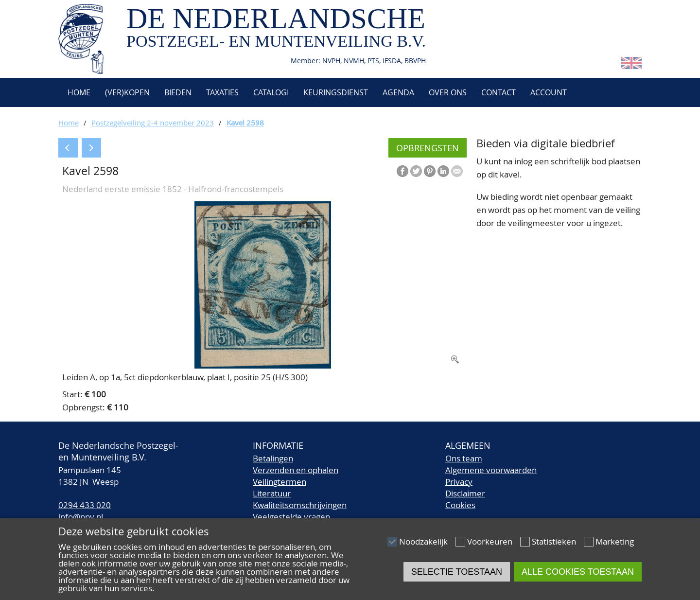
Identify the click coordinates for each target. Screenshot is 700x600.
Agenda (398, 92)
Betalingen (273, 458)
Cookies (460, 505)
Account (549, 92)
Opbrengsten (428, 148)
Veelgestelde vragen (291, 517)
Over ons (448, 92)
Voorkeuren (490, 541)
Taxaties (222, 92)
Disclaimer (465, 493)
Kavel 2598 (245, 123)
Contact (499, 92)
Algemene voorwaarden (491, 470)
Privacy (459, 482)
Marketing (615, 541)
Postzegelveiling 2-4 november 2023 (153, 123)
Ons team (464, 458)
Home (78, 92)
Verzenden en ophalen (296, 470)
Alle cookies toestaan (578, 572)
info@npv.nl (81, 517)
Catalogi (271, 92)
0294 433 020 (85, 505)
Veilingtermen (280, 482)
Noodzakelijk (423, 541)
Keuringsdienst (336, 92)
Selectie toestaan (457, 572)
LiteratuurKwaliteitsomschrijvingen (300, 499)
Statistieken (554, 541)
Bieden (178, 92)
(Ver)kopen (127, 92)
